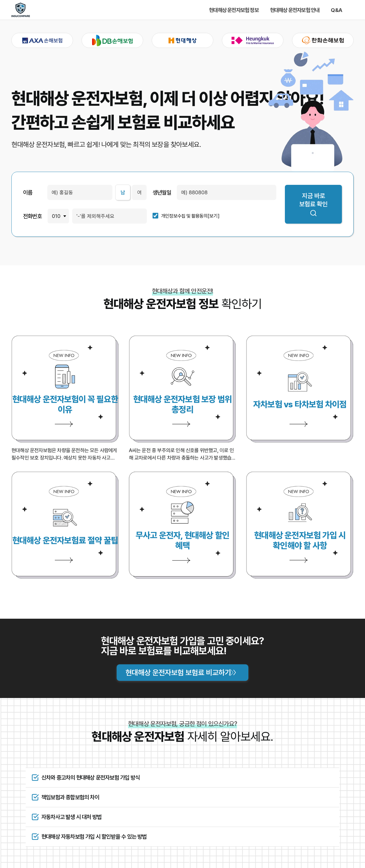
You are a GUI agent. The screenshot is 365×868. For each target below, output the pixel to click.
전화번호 (32, 216)
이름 (28, 193)
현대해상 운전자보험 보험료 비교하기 (178, 672)
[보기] (214, 216)
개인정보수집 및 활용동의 (184, 216)
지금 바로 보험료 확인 (313, 204)
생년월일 (162, 193)
